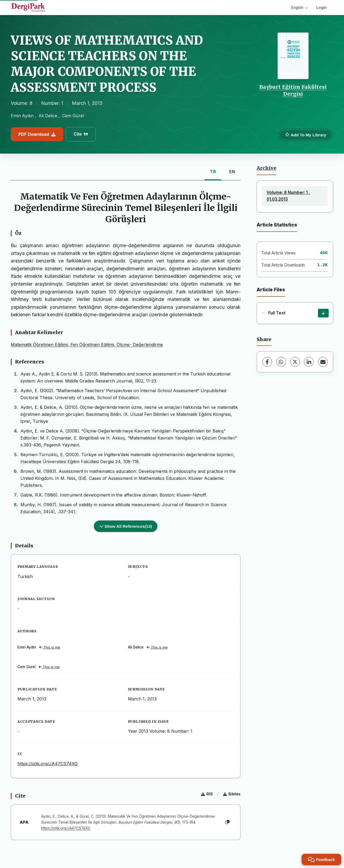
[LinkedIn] (309, 362)
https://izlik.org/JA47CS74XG (48, 764)
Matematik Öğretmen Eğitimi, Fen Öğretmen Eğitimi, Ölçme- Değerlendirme (87, 345)
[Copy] (227, 822)
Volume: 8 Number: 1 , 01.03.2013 (288, 196)
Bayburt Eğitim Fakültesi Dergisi (293, 90)
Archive (266, 168)
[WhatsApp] (281, 362)
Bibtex (232, 794)
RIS (207, 794)
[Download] (323, 313)
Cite (81, 134)
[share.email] (323, 362)
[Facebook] (267, 362)
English (299, 8)
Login (322, 7)
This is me (50, 647)
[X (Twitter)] (295, 362)
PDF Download (37, 134)
